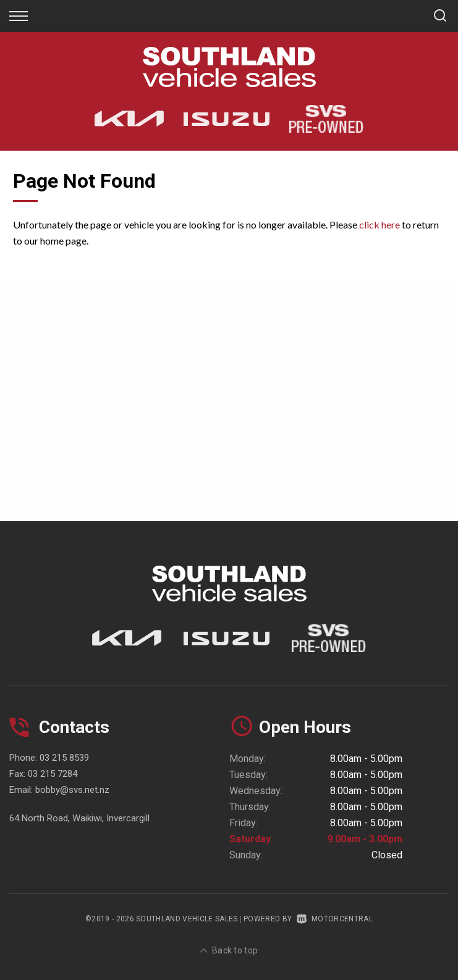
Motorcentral (335, 919)
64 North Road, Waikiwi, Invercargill (79, 818)
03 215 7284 (53, 774)
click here (380, 224)
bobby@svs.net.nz (72, 790)
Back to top (229, 950)
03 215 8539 (64, 758)
